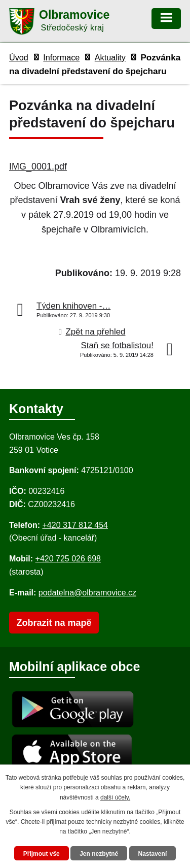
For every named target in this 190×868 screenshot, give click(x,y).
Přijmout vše (42, 854)
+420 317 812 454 (75, 525)
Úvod (19, 57)
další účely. (115, 797)
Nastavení (153, 854)
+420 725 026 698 (68, 559)
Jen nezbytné (99, 854)
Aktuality (110, 57)
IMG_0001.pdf (38, 166)
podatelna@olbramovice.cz (87, 593)
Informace (61, 57)
